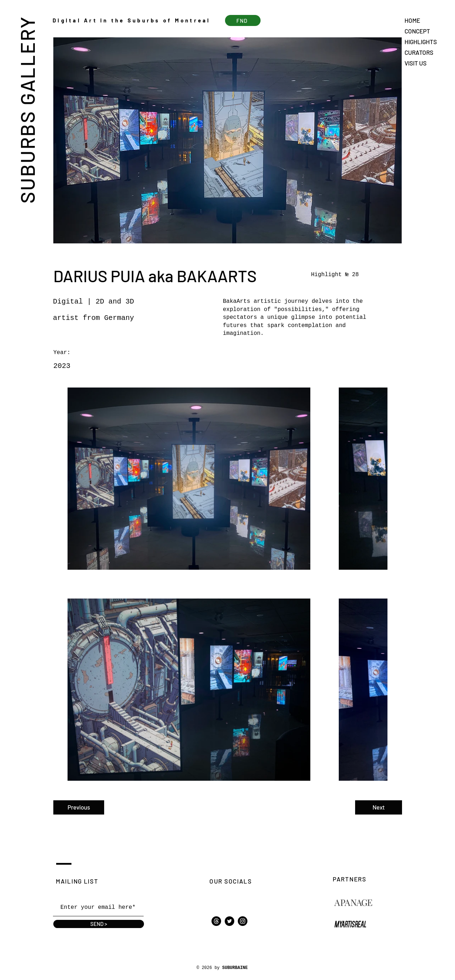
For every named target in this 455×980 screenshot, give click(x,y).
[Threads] (216, 921)
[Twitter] (229, 921)
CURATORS (419, 52)
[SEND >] (99, 924)
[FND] (243, 20)
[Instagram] (243, 921)
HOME (412, 20)
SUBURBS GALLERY (27, 109)
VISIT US (416, 63)
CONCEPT (417, 31)
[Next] (379, 807)
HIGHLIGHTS (421, 42)
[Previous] (79, 807)
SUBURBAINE (235, 968)
